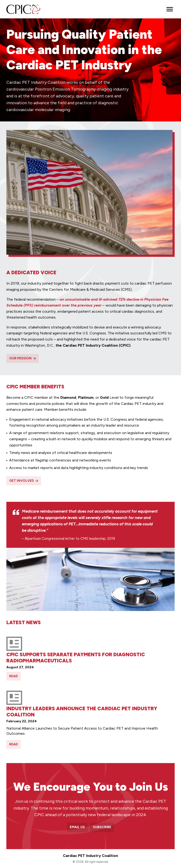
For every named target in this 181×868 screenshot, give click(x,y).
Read (14, 676)
